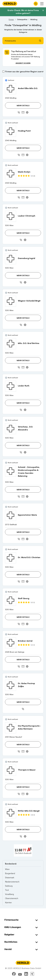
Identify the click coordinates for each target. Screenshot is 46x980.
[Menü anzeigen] (42, 4)
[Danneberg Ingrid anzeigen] (11, 259)
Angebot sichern (23, 63)
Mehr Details (23, 105)
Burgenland (10, 873)
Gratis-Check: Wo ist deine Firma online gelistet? (23, 12)
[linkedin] (26, 974)
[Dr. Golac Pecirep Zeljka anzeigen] (11, 685)
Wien (7, 869)
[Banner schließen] (43, 10)
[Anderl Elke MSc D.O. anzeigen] (11, 89)
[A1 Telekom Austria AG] (23, 850)
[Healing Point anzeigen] (11, 131)
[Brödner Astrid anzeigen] (11, 643)
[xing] (32, 974)
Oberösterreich (12, 898)
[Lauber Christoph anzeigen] (11, 216)
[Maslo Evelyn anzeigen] (11, 174)
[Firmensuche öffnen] (36, 4)
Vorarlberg (9, 894)
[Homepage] (10, 4)
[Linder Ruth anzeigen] (11, 386)
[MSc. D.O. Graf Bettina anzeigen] (11, 344)
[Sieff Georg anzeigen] (11, 600)
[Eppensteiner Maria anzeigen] (11, 515)
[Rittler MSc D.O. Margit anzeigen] (11, 813)
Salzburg (9, 886)
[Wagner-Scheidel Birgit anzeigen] (11, 301)
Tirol (7, 890)
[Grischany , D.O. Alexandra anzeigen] (11, 429)
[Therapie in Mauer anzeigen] (11, 770)
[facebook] (14, 974)
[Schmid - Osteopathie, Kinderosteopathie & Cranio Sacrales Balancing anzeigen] (11, 471)
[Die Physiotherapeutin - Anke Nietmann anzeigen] (11, 728)
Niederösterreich (12, 882)
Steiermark (10, 878)
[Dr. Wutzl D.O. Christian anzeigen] (11, 558)
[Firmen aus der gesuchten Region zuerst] (3, 72)
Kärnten (8, 902)
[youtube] (20, 974)
